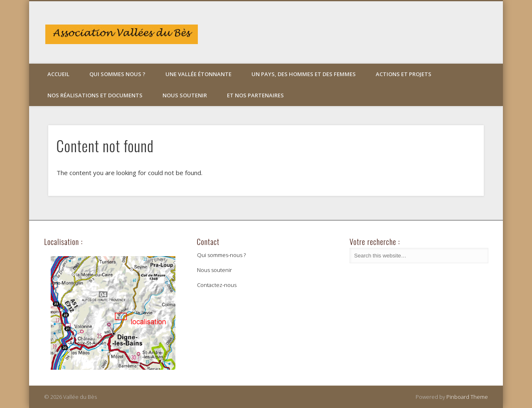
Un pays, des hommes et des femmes (304, 74)
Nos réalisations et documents (95, 95)
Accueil (58, 74)
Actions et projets (404, 74)
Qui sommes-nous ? (221, 255)
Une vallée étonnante (198, 74)
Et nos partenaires (255, 95)
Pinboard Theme (467, 397)
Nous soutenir (185, 95)
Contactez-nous (217, 285)
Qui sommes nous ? (117, 74)
